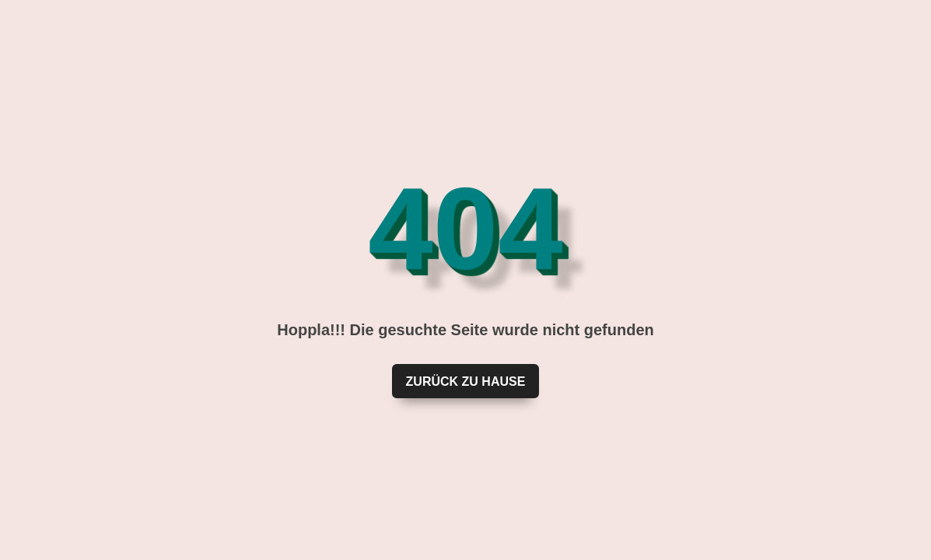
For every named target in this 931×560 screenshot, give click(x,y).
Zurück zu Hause (466, 381)
